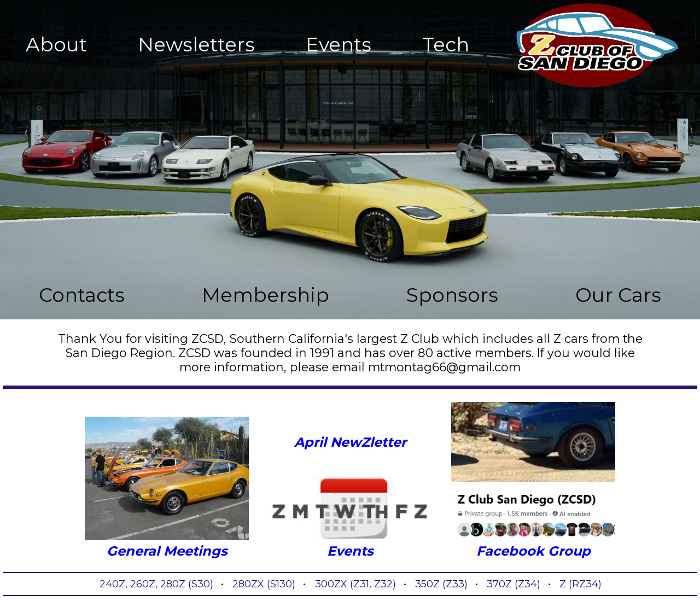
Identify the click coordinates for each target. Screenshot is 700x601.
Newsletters (196, 45)
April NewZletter (350, 442)
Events (339, 45)
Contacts (82, 295)
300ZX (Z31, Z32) (355, 584)
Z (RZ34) (581, 584)
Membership (266, 295)
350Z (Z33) (441, 584)
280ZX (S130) (264, 584)
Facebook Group (533, 480)
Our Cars (618, 295)
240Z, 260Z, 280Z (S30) (156, 584)
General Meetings (167, 488)
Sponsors (452, 295)
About (56, 45)
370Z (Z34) (514, 584)
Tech (446, 45)
